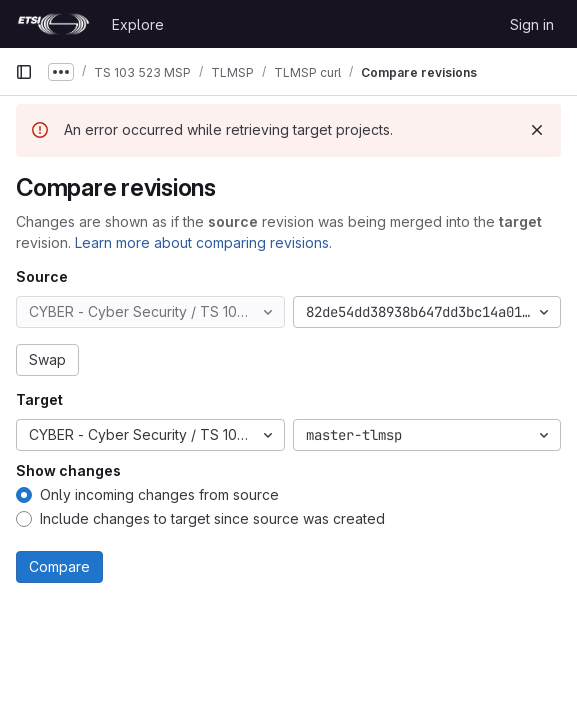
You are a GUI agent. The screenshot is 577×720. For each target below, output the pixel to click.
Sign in (532, 24)
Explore (138, 24)
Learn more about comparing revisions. (203, 242)
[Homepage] (53, 24)
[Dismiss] (537, 130)
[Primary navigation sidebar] (24, 72)
